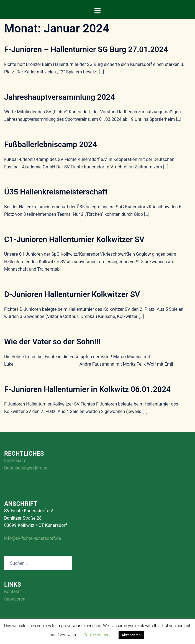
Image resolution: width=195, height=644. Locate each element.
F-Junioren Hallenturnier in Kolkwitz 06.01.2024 (87, 389)
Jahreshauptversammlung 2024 (59, 97)
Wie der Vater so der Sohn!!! (52, 342)
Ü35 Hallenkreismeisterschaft (56, 192)
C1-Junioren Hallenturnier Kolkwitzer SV (74, 239)
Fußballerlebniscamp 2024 (51, 144)
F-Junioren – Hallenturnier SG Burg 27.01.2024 (86, 49)
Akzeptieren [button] (131, 635)
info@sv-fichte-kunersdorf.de (33, 538)
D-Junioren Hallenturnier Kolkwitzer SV (72, 294)
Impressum (15, 460)
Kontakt (12, 592)
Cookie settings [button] (97, 635)
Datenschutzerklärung (26, 468)
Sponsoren (15, 599)
